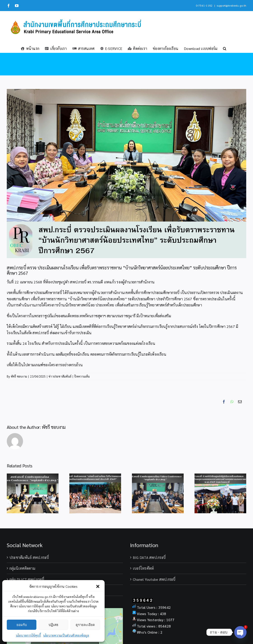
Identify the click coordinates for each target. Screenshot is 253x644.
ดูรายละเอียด (85, 625)
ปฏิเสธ (53, 625)
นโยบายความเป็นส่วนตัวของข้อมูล (66, 635)
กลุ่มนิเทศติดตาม (22, 568)
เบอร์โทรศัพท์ (143, 568)
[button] (98, 586)
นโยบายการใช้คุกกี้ (28, 635)
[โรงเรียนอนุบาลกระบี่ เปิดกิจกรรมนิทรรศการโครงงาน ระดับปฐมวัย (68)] (126, 174)
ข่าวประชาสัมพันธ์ (60, 376)
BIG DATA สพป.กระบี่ (149, 557)
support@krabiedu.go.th (231, 5)
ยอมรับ (22, 625)
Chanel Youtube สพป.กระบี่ (154, 579)
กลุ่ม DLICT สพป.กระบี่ (27, 579)
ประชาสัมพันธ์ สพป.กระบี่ (29, 557)
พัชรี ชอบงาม (19, 376)
